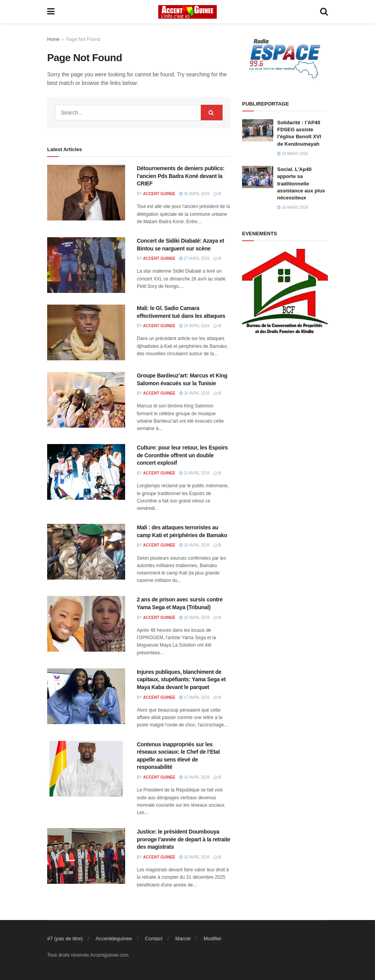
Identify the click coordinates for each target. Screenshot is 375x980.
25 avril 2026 (195, 473)
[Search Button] (212, 113)
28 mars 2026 (293, 154)
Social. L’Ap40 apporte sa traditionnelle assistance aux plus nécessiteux (301, 183)
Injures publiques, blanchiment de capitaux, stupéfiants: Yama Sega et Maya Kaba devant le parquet (181, 679)
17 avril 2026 (195, 697)
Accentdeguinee (114, 939)
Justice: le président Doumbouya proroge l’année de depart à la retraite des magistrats (184, 839)
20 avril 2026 (195, 618)
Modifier (212, 939)
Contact (154, 939)
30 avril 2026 (195, 194)
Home (53, 39)
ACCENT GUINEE (159, 194)
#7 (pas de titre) (65, 939)
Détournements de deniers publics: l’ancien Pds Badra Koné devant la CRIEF (181, 176)
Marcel (183, 939)
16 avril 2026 (195, 777)
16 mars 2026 (293, 207)
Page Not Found (83, 39)
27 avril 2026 (195, 258)
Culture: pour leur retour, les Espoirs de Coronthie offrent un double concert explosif (182, 455)
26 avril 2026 (195, 326)
